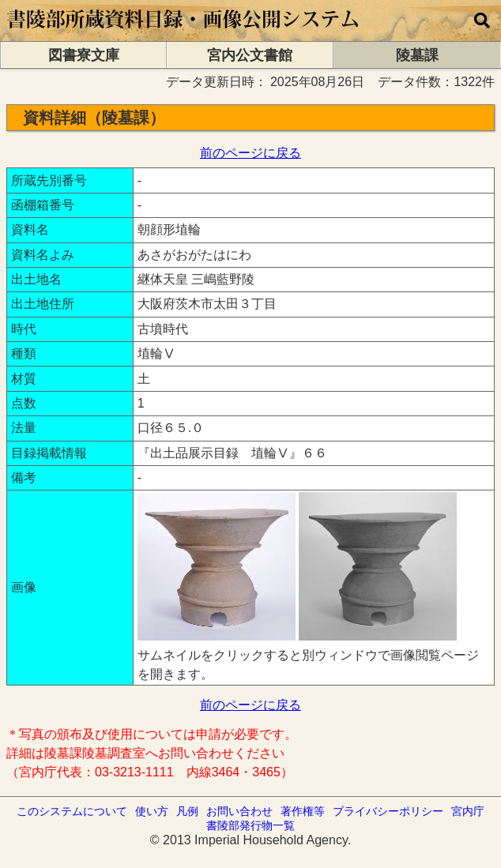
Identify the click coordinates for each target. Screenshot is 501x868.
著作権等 (303, 811)
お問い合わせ (239, 811)
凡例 (187, 811)
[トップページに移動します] (184, 34)
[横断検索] (482, 21)
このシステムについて (72, 811)
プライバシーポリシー (388, 811)
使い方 (152, 811)
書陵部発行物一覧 (250, 825)
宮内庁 (468, 811)
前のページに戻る (250, 153)
